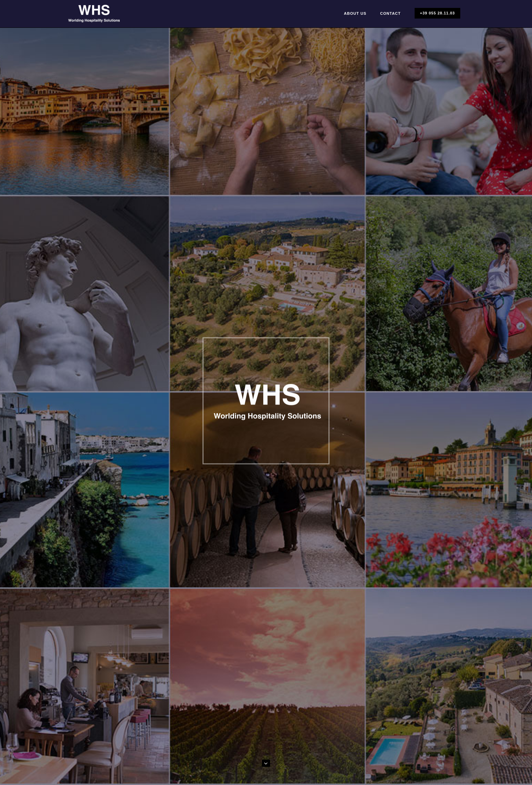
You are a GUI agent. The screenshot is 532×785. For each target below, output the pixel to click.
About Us (355, 13)
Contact (391, 13)
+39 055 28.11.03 (438, 13)
